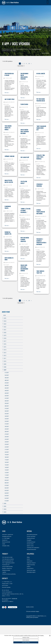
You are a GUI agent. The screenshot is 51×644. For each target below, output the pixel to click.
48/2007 (7, 380)
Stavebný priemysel (31, 542)
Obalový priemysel (31, 538)
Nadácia (29, 567)
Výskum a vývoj (30, 546)
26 (29, 64)
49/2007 (7, 378)
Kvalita (4, 544)
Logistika (4, 572)
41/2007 (7, 398)
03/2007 (7, 496)
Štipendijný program (31, 572)
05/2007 (7, 491)
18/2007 (7, 457)
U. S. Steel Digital (6, 538)
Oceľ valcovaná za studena (8, 559)
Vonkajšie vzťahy (6, 546)
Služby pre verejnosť (31, 563)
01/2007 (7, 501)
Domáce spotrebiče (31, 536)
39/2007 (7, 403)
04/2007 (7, 493)
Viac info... (42, 636)
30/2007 (7, 426)
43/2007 (7, 393)
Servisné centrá (30, 544)
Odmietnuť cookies (26, 638)
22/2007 (7, 447)
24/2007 (7, 442)
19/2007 (7, 455)
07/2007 (7, 485)
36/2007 (7, 411)
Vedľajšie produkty (6, 570)
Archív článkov (45, 53)
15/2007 (7, 465)
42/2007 (7, 396)
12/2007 (7, 473)
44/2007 (7, 391)
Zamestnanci (30, 561)
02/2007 (7, 498)
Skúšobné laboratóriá (31, 550)
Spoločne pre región (31, 570)
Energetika (29, 540)
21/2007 (7, 450)
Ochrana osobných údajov (33, 611)
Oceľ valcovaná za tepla (7, 557)
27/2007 (7, 434)
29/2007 (7, 429)
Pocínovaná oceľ (6, 565)
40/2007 (7, 401)
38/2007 (7, 406)
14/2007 (7, 467)
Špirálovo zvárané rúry (7, 568)
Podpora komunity (31, 565)
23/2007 (7, 444)
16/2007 (7, 462)
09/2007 (7, 480)
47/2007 (7, 383)
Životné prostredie (6, 542)
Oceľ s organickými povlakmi (8, 563)
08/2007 (7, 483)
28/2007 (7, 432)
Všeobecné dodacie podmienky (9, 574)
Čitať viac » (7, 93)
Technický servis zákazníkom (33, 548)
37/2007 (7, 409)
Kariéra (28, 559)
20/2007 (7, 452)
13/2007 (7, 470)
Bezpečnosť (5, 540)
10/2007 (7, 478)
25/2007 (7, 439)
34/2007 (7, 416)
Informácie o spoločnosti (8, 535)
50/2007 (7, 375)
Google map (14, 599)
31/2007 (7, 424)
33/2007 (7, 419)
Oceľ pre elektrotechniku (7, 567)
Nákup (28, 557)
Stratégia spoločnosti (7, 536)
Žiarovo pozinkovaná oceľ (8, 561)
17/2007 (7, 460)
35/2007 (7, 414)
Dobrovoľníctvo (30, 568)
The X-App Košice (36, 49)
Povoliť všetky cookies (26, 642)
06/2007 (7, 488)
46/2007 (7, 385)
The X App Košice (13, 607)
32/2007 (7, 421)
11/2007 (7, 475)
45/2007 (7, 388)
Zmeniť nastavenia (26, 640)
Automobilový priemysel (32, 535)
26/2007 (7, 437)
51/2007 (7, 373)
